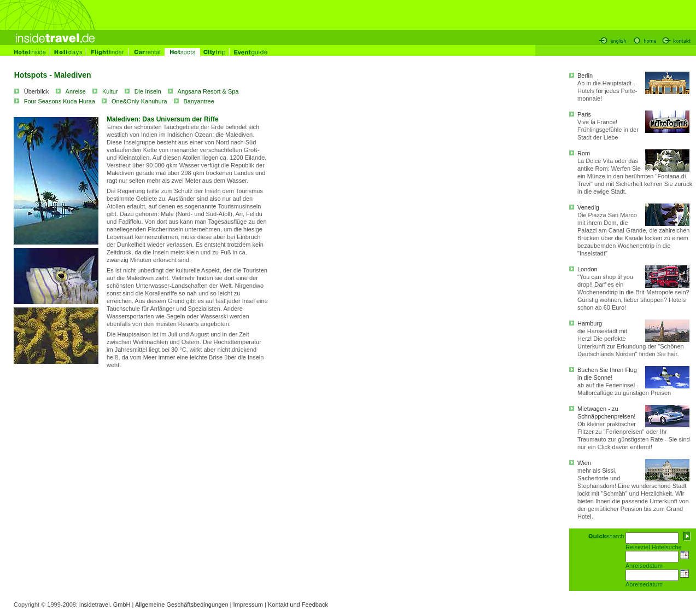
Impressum (248, 605)
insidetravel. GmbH (105, 605)
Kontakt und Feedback (298, 605)
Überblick (37, 91)
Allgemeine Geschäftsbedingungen (182, 605)
